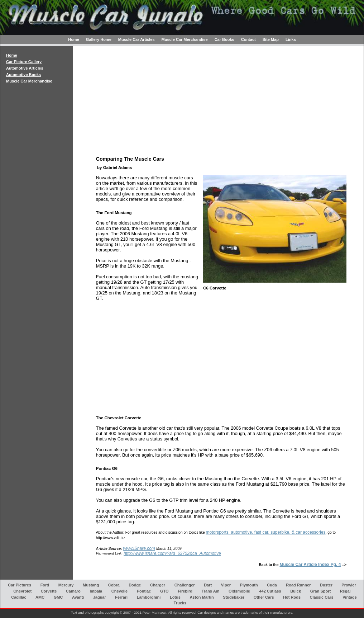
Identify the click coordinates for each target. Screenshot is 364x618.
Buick (296, 591)
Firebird (185, 591)
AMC (40, 597)
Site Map (271, 39)
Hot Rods (292, 597)
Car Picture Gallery (24, 62)
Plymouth (249, 585)
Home (74, 39)
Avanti (78, 597)
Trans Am (211, 591)
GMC (58, 597)
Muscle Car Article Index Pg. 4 (310, 565)
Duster (326, 585)
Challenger (185, 585)
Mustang (91, 585)
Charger (158, 585)
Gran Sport (320, 591)
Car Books (224, 39)
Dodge (135, 585)
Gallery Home (99, 39)
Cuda (272, 585)
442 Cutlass (270, 591)
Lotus (175, 597)
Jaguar (100, 597)
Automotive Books (23, 75)
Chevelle (119, 591)
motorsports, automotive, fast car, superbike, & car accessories (265, 532)
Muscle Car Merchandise (185, 39)
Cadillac (19, 597)
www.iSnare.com (139, 548)
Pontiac (144, 591)
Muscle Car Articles (136, 39)
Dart (208, 585)
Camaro (73, 591)
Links (291, 39)
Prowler (349, 585)
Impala (96, 591)
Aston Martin (202, 597)
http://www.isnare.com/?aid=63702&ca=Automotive (172, 553)
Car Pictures (20, 585)
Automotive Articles (25, 68)
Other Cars (264, 597)
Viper (226, 585)
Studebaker (234, 597)
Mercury (66, 585)
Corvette (49, 591)
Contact (248, 39)
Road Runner (298, 585)
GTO (164, 591)
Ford (45, 585)
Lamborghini (149, 597)
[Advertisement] (37, 220)
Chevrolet (22, 591)
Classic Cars (322, 597)
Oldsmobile (239, 591)
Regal (345, 591)
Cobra (114, 585)
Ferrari (121, 597)
